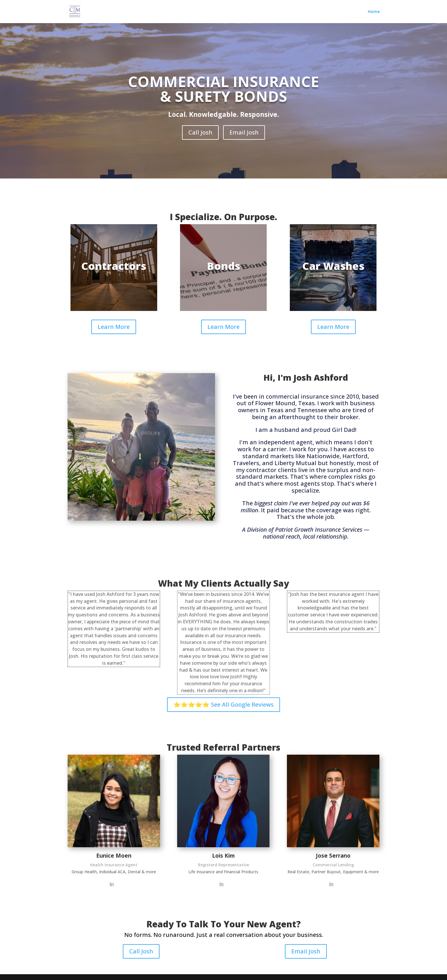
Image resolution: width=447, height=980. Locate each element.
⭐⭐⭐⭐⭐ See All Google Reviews (223, 704)
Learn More (114, 327)
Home (374, 12)
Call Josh (200, 132)
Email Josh (244, 132)
